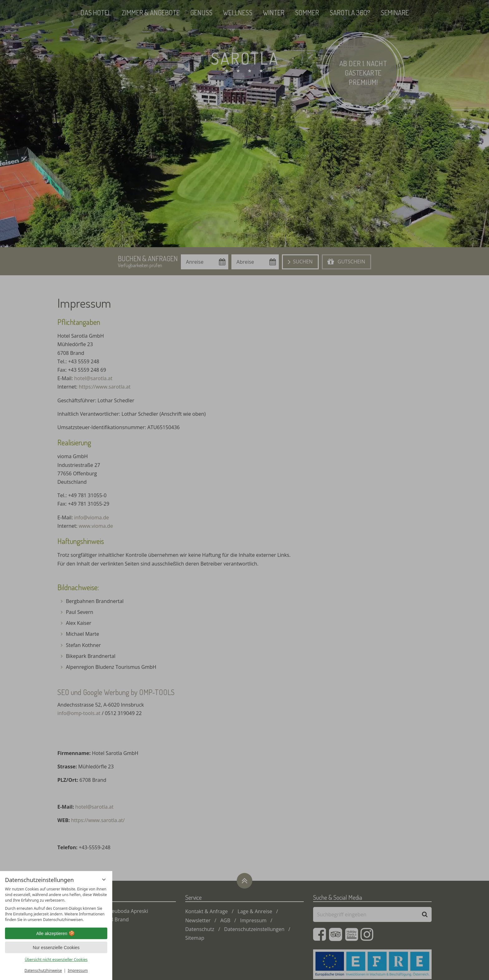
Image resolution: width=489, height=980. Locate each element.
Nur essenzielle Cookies (56, 948)
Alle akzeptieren (56, 933)
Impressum (78, 970)
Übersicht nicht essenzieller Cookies (56, 960)
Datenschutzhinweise (43, 970)
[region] (56, 904)
